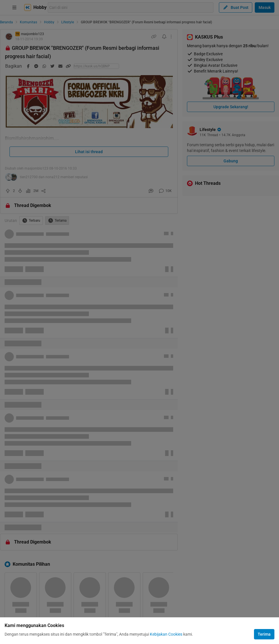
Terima (264, 634)
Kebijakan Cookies (166, 634)
